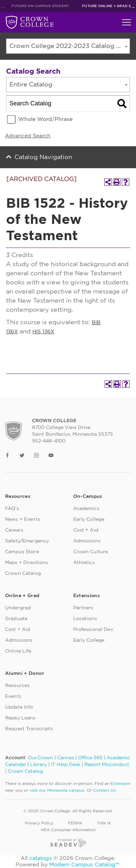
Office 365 (90, 758)
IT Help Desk (66, 765)
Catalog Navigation (43, 157)
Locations (85, 619)
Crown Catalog (23, 573)
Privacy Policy (39, 823)
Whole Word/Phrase (45, 119)
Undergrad (18, 608)
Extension (120, 784)
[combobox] (68, 46)
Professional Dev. (93, 630)
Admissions (87, 541)
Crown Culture (91, 552)
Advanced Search (28, 136)
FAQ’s (12, 509)
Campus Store (22, 552)
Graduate (16, 619)
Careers (14, 530)
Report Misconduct (107, 765)
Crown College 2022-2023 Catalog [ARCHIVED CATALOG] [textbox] (70, 46)
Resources (17, 686)
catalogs (40, 858)
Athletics (84, 563)
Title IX (104, 823)
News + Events (23, 519)
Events (13, 696)
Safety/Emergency (27, 541)
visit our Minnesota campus (57, 790)
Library (38, 765)
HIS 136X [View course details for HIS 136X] (43, 332)
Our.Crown (40, 758)
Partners (83, 608)
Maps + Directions (26, 563)
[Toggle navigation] (127, 22)
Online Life (18, 651)
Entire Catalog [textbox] (31, 85)
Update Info (19, 707)
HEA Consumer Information (68, 830)
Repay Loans (20, 718)
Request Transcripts (29, 729)
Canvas (65, 758)
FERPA (75, 823)
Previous (3, 7)
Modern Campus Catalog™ (84, 865)
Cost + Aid (86, 530)
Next (133, 7)
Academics (86, 509)
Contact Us (104, 790)
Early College (89, 519)
